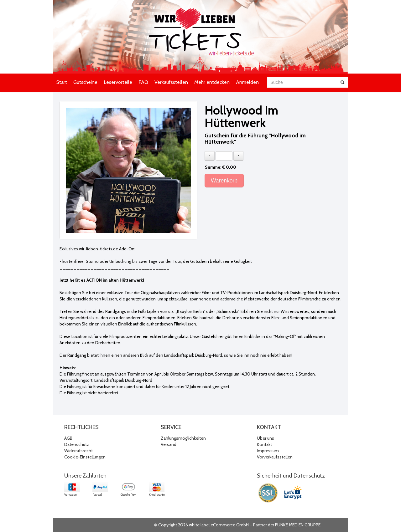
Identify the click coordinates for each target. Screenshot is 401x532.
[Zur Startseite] (200, 37)
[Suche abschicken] (342, 82)
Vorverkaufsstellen (275, 457)
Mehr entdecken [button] (212, 82)
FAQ (143, 82)
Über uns (266, 438)
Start (62, 82)
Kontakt (264, 444)
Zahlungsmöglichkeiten (183, 438)
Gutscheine (85, 82)
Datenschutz (77, 444)
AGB (68, 438)
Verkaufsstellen (171, 82)
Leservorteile (118, 82)
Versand (169, 444)
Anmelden (247, 82)
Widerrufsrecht (78, 451)
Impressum (268, 451)
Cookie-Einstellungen (85, 457)
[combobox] (302, 82)
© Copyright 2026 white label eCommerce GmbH (201, 525)
